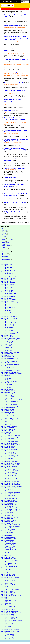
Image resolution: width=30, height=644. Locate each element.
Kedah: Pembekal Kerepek (8, 446)
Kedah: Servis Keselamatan (8, 574)
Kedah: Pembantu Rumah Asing (9, 437)
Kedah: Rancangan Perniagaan (9, 566)
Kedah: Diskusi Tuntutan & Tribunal (10, 338)
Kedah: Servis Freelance (7, 572)
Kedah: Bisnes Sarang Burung (9, 318)
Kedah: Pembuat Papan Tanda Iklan (10, 492)
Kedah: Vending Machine (8, 634)
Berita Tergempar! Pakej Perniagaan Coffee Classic (16, 16)
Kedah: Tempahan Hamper (8, 610)
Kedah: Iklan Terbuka (7, 350)
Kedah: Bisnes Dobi (6, 286)
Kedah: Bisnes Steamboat (8, 324)
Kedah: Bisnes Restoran (7, 313)
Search (7, 2)
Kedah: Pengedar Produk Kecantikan (11, 509)
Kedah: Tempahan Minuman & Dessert (11, 620)
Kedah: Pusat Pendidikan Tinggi (9, 560)
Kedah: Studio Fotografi (7, 591)
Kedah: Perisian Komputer (8, 529)
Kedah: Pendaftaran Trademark (9, 498)
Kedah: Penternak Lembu (8, 522)
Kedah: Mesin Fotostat (7, 417)
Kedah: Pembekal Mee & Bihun (9, 454)
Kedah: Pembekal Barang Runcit (10, 438)
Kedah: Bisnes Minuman (7, 304)
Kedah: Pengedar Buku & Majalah (10, 503)
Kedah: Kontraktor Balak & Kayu (10, 397)
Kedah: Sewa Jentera (6, 583)
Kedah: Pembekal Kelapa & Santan (10, 445)
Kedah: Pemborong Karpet (8, 472)
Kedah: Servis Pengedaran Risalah (10, 577)
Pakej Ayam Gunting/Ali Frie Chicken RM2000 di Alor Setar (17, 160)
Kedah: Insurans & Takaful (8, 357)
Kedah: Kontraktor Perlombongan (10, 406)
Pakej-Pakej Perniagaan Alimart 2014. (14, 168)
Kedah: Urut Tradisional (7, 628)
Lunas (4, 250)
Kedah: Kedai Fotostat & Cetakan (10, 364)
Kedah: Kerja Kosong (6, 384)
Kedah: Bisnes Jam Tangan (8, 297)
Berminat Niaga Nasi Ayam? (12, 72)
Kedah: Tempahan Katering (8, 614)
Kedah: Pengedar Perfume (8, 506)
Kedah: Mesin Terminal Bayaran (9, 424)
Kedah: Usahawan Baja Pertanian (10, 630)
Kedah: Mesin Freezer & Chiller (9, 418)
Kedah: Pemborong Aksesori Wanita (10, 463)
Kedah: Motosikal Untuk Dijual (9, 426)
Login (15, 2)
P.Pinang (23, 9)
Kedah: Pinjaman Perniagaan (9, 543)
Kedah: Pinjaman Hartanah (8, 537)
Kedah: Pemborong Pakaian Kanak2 (11, 480)
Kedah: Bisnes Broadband (8, 278)
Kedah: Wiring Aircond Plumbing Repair (12, 639)
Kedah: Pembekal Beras (7, 440)
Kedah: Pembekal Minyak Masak (10, 455)
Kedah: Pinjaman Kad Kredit (8, 539)
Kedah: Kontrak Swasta (7, 394)
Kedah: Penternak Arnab (7, 514)
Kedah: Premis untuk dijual (8, 545)
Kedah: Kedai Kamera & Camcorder (10, 371)
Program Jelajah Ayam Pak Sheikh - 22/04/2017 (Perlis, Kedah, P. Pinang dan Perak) (15, 119)
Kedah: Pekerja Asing (6, 434)
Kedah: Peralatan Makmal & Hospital (11, 525)
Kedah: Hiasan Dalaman (7, 346)
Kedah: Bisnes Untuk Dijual (8, 330)
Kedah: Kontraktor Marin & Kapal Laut (11, 400)
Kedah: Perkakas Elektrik (7, 532)
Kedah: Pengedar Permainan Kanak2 (11, 508)
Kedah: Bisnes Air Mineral (8, 273)
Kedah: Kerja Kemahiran (7, 383)
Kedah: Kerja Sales (6, 387)
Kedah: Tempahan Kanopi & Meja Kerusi (12, 613)
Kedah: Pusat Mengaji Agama (9, 559)
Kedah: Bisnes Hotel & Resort (9, 293)
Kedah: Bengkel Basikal (7, 266)
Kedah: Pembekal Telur (7, 460)
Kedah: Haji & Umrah (7, 344)
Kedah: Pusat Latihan (7, 556)
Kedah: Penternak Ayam (7, 515)
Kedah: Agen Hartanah (7, 264)
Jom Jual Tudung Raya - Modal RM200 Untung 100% (14, 185)
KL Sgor (4, 9)
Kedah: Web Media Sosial (8, 637)
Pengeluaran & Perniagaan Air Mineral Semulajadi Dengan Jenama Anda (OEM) (15, 149)
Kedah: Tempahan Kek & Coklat (9, 616)
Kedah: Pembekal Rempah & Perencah (11, 457)
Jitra (3, 238)
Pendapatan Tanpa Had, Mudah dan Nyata (15, 212)
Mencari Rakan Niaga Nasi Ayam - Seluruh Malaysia (15, 50)
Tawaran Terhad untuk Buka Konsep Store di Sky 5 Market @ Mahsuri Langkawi (16, 140)
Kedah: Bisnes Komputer (7, 301)
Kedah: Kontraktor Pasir (7, 403)
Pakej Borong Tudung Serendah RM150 (15, 203)
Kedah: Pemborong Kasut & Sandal (10, 474)
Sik (3, 258)
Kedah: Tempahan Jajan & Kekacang (11, 611)
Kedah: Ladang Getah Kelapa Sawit (10, 414)
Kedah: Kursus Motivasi (7, 412)
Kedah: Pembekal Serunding (9, 458)
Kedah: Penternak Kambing (8, 520)
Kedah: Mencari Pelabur (7, 415)
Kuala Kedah (6, 243)
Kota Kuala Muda (7, 239)
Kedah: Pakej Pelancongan (8, 428)
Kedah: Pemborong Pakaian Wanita (10, 485)
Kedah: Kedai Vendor (6, 377)
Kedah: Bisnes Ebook (7, 287)
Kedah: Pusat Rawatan (7, 562)
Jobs (11, 2)
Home (3, 2)
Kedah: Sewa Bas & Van (7, 582)
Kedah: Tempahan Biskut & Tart (9, 608)
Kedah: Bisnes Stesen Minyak (9, 326)
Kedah (17, 9)
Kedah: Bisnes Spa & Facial (8, 323)
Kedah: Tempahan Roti (7, 623)
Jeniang (4, 236)
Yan (3, 261)
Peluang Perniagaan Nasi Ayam (12, 26)
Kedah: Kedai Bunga (6, 360)
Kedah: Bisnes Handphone (8, 290)
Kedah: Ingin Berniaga (7, 355)
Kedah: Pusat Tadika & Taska (9, 563)
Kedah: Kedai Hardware (7, 366)
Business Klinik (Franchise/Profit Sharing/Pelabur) (13, 100)
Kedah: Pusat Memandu (7, 557)
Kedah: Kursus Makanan (7, 411)
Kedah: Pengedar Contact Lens (9, 505)
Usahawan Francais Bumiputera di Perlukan (16, 60)
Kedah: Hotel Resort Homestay (9, 349)
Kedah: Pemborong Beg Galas (9, 466)
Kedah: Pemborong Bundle (8, 469)
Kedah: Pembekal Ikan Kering (9, 443)
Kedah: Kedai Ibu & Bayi (7, 367)
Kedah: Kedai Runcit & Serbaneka (10, 372)
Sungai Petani (6, 259)
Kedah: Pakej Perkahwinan (8, 429)
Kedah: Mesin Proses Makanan (9, 423)
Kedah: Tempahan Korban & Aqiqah (11, 617)
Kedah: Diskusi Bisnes (7, 337)
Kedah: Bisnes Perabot (7, 310)
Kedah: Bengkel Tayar (7, 272)
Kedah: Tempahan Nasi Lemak (9, 622)
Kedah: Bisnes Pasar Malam (8, 306)
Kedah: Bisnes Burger (7, 280)
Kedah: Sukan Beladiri (7, 599)
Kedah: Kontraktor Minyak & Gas (10, 401)
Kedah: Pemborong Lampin (8, 475)
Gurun (4, 235)
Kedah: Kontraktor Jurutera (8, 398)
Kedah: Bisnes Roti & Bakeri (8, 315)
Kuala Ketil (5, 244)
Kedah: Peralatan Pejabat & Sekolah (11, 526)
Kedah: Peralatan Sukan (7, 528)
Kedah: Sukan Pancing (7, 603)
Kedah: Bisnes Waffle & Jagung (9, 332)
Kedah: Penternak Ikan (7, 519)
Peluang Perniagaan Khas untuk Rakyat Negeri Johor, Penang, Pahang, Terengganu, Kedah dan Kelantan (16, 38)
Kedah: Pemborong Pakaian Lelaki (10, 482)
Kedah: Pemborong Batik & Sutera (10, 465)
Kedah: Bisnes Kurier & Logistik (9, 303)
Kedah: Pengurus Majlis (7, 512)
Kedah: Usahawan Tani (7, 633)
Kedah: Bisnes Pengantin (8, 309)
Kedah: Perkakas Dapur (7, 531)
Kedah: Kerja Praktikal (7, 386)
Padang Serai (6, 252)
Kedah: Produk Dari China (8, 546)
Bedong (4, 233)
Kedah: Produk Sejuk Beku (8, 548)
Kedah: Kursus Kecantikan (8, 409)
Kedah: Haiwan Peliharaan (8, 343)
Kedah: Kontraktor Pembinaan (9, 404)
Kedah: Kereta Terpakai (7, 380)
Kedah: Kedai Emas (6, 363)
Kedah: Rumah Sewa (6, 569)
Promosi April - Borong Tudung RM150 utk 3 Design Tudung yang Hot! (16, 194)
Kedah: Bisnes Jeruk (6, 298)
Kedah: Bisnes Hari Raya (7, 292)
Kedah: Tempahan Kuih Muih (9, 619)
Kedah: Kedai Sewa (6, 375)
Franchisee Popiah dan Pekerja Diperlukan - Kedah (16, 131)
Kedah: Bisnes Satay (6, 320)
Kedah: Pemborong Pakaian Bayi (10, 478)
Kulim (4, 247)
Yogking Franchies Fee (10, 177)
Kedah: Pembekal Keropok (8, 448)
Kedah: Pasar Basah (6, 432)
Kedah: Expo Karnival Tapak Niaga (10, 340)
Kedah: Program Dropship (8, 551)
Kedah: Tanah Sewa (6, 605)
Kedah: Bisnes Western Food (8, 333)
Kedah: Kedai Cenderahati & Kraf (10, 361)
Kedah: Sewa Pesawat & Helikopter (10, 588)
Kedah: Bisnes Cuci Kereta (8, 283)
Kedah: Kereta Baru (6, 378)
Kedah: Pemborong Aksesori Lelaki (10, 462)
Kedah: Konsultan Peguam (8, 391)
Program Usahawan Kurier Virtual (13, 83)
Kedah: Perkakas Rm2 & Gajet (9, 534)
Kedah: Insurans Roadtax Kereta (9, 358)
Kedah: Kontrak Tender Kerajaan (9, 395)
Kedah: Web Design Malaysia (9, 636)
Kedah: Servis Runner (7, 579)
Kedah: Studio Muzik (6, 597)
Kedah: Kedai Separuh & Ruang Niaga (11, 374)
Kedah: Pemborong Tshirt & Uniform (11, 488)
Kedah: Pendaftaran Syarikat (8, 497)
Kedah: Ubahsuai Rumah (8, 626)
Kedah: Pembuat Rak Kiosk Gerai (10, 495)
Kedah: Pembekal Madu (7, 452)
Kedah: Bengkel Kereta (7, 269)
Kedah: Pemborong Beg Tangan (9, 468)
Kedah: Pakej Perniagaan (7, 431)
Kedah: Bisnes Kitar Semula (8, 300)
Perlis (10, 9)
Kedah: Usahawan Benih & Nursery (10, 631)
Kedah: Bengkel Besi (6, 267)
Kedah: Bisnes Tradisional (8, 329)
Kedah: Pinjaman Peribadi (8, 542)
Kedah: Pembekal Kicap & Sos (9, 449)
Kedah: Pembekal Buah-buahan (9, 441)
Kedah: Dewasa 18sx (6, 335)
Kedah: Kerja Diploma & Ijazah (9, 381)
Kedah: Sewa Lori (5, 586)
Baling (4, 232)
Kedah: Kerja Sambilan (7, 389)
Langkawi (5, 249)
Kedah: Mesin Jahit (6, 421)
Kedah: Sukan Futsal (6, 602)
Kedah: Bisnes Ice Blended (8, 295)
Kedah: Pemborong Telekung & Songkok (12, 486)
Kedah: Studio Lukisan (7, 594)
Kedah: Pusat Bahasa (6, 552)
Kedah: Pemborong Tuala (8, 489)
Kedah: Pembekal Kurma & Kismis (10, 451)
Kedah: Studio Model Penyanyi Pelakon (11, 596)
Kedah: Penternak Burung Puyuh (10, 517)
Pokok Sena (5, 255)
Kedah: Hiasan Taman (7, 347)
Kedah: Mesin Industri (7, 420)
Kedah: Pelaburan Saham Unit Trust (10, 435)
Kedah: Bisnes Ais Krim (7, 275)
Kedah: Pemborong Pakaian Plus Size (11, 483)
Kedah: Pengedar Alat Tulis (8, 500)
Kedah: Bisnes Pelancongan (8, 307)
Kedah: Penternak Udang (8, 523)
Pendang (5, 253)
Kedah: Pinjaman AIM (7, 536)
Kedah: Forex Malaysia (7, 341)
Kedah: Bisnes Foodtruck (8, 289)
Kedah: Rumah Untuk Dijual (8, 571)
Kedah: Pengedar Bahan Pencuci (10, 502)
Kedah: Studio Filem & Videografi (10, 589)
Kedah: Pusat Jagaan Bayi (8, 554)
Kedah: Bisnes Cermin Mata (8, 281)
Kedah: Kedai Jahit (6, 369)
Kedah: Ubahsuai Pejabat (8, 625)
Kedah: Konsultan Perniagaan (9, 392)
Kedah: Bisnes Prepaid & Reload (10, 312)
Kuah (4, 241)
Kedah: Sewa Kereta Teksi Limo (9, 585)
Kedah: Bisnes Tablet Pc (7, 327)
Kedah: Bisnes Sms (6, 321)
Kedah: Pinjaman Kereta (7, 540)
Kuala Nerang (6, 246)
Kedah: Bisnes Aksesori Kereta (9, 276)
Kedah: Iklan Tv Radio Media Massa (10, 352)
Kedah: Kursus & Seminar (8, 408)
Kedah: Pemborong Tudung (8, 491)
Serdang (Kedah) (7, 256)
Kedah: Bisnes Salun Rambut (9, 317)
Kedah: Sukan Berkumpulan (8, 600)
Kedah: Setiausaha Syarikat (8, 580)
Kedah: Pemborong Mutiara (8, 477)
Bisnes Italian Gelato (10, 110)
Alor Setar (5, 230)
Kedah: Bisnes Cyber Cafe (8, 284)
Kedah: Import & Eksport (8, 354)
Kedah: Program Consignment (9, 549)
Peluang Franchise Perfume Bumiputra (15, 90)
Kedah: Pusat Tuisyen (7, 565)
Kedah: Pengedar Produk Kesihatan (10, 511)
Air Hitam (5, 229)
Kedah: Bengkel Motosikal (8, 270)
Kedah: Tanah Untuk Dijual (8, 606)
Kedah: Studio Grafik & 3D (8, 593)
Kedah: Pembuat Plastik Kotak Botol (11, 494)
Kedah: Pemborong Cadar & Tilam (10, 471)
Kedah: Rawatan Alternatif (8, 568)
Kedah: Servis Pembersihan (8, 576)
